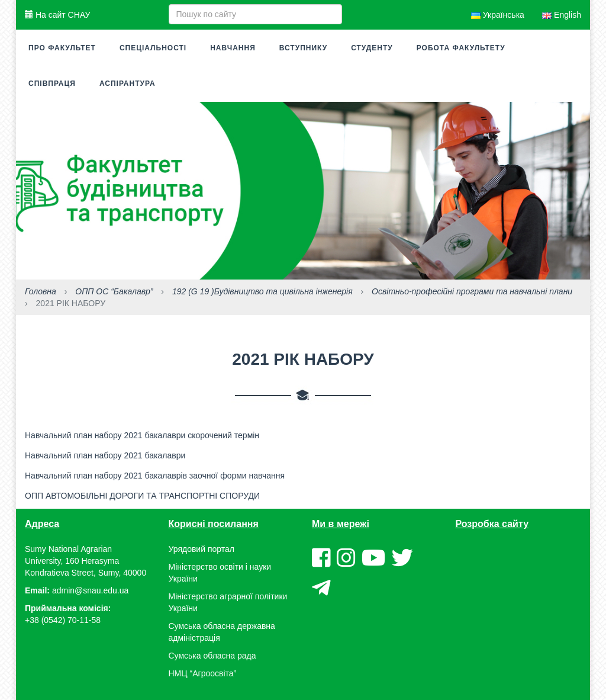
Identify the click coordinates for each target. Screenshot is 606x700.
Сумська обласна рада (212, 656)
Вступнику (303, 48)
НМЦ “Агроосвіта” (203, 673)
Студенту (372, 48)
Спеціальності (153, 48)
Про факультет (62, 48)
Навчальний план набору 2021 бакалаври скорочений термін (142, 435)
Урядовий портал (202, 549)
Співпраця (52, 84)
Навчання (233, 48)
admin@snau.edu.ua (90, 590)
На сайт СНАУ (57, 15)
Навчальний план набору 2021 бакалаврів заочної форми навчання (155, 476)
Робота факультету (461, 48)
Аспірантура (128, 84)
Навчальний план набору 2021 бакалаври (105, 455)
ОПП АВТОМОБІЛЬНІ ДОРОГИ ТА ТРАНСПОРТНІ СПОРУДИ (142, 496)
